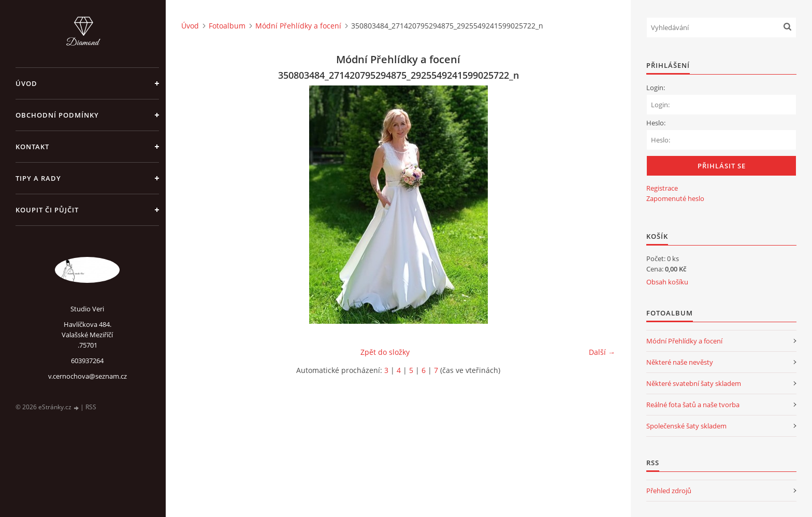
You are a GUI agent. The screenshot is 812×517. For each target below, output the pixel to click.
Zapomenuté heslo (675, 198)
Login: (656, 88)
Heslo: (656, 123)
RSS (91, 407)
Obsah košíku (667, 282)
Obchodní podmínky (57, 115)
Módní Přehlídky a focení (298, 26)
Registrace (662, 188)
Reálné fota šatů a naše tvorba (693, 405)
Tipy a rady (38, 178)
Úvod (26, 83)
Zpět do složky (385, 352)
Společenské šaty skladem (686, 426)
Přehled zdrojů (669, 491)
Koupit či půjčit (47, 210)
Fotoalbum (227, 26)
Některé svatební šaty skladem (694, 383)
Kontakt (32, 147)
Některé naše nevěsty (680, 362)
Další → (602, 352)
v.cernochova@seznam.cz (88, 376)
